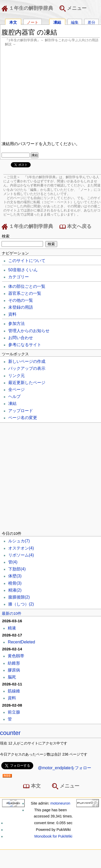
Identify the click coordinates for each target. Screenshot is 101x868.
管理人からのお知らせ (29, 331)
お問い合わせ (21, 338)
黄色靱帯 (16, 656)
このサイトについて (27, 261)
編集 (75, 22)
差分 (91, 22)
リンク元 (16, 376)
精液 (15, 590)
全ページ (16, 390)
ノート (33, 22)
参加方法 (16, 324)
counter (10, 733)
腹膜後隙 (19, 597)
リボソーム (21, 555)
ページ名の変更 (23, 418)
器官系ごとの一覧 (25, 293)
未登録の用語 (21, 307)
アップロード (21, 411)
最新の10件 (12, 613)
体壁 (15, 576)
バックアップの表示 (27, 368)
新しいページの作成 (27, 361)
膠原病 (14, 670)
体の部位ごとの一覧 (27, 286)
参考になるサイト (25, 345)
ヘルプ (14, 396)
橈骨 (15, 583)
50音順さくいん (23, 270)
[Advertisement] (48, 93)
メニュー (73, 9)
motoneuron (60, 803)
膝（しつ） (21, 604)
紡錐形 (14, 663)
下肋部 (17, 569)
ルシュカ (19, 541)
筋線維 (14, 691)
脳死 (12, 677)
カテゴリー (19, 277)
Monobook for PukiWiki (53, 836)
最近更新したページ (27, 383)
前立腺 (14, 712)
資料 (12, 314)
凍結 (57, 22)
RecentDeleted (21, 642)
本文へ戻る (75, 227)
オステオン (21, 548)
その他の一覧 (21, 300)
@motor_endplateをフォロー (65, 768)
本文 (13, 22)
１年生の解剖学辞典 (28, 9)
